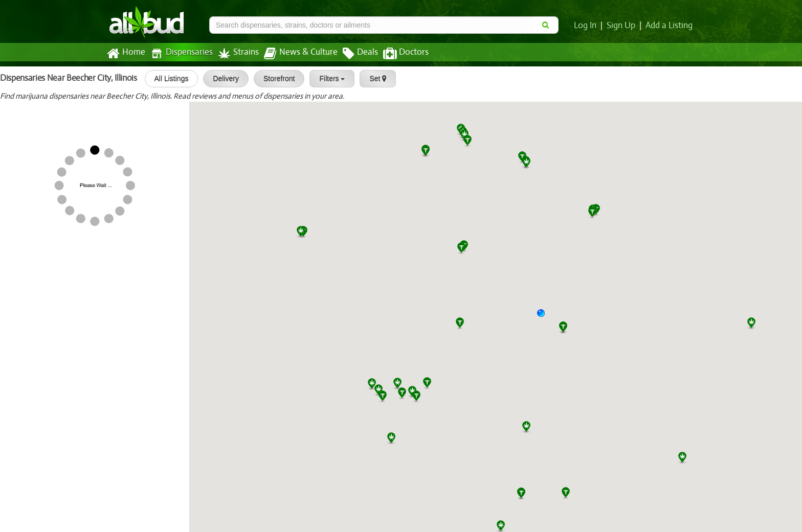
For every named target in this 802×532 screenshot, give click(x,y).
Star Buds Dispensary (78, 495)
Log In (587, 26)
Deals (353, 54)
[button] (545, 317)
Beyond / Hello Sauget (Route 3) (63, 462)
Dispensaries (180, 53)
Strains (235, 53)
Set (375, 79)
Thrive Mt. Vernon (73, 204)
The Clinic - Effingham (45, 140)
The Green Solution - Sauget (56, 430)
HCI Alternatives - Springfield (58, 269)
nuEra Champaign (37, 333)
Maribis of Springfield (43, 236)
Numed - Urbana (35, 365)
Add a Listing (670, 26)
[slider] (33, 117)
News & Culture (295, 54)
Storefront (275, 79)
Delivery (223, 79)
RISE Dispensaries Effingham (57, 107)
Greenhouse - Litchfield (83, 172)
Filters (329, 79)
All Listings (168, 79)
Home (126, 54)
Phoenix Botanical (73, 301)
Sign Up (623, 26)
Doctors (397, 54)
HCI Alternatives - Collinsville (57, 398)
